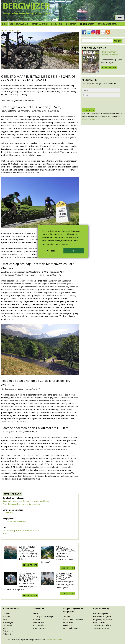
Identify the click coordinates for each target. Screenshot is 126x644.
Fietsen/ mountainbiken (16, 522)
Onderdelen (39, 609)
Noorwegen (8, 622)
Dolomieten (8, 634)
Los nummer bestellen (73, 619)
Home (5, 24)
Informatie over (11, 609)
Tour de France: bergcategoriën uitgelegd (22, 504)
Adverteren (68, 622)
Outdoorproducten (107, 24)
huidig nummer (109, 52)
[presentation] (102, 103)
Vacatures (68, 625)
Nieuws (36, 613)
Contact (67, 616)
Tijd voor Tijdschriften (103, 625)
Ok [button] (74, 251)
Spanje (6, 628)
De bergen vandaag (19, 24)
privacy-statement (88, 119)
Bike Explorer (99, 622)
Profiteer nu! (109, 67)
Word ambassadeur (72, 628)
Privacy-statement (54, 640)
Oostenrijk (7, 625)
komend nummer (110, 55)
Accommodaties (40, 625)
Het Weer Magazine (102, 616)
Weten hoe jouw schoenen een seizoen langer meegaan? (65, 576)
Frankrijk (9, 513)
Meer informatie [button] (63, 244)
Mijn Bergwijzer (87, 24)
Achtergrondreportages (44, 616)
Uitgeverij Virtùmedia (103, 619)
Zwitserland (8, 631)
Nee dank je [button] (52, 251)
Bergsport (71, 24)
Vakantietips (38, 622)
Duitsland (7, 613)
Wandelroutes (39, 628)
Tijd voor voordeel (102, 628)
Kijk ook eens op (101, 609)
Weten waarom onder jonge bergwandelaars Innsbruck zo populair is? (28, 577)
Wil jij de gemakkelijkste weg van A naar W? (65, 549)
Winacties (37, 619)
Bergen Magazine (40, 24)
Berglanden (57, 24)
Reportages (15, 30)
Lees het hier (30, 565)
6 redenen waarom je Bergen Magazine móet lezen (26, 501)
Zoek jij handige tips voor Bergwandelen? (27, 549)
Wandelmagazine (101, 613)
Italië (5, 619)
